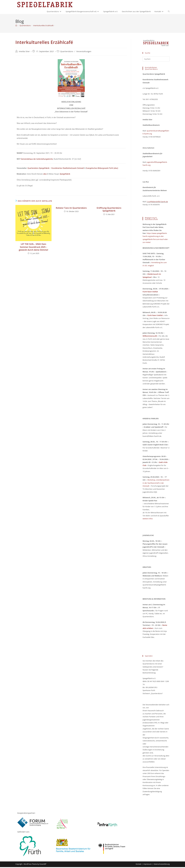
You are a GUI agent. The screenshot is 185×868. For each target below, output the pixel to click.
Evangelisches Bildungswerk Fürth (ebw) (102, 169)
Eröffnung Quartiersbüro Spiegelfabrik (109, 210)
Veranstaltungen (84, 52)
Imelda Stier (24, 52)
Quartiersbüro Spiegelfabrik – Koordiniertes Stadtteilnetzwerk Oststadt (56, 169)
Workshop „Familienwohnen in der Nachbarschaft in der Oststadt (156, 484)
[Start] (16, 26)
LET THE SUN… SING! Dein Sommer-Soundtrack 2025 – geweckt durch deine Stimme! (34, 248)
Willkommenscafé (150, 337)
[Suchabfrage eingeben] (156, 60)
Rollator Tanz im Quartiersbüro (71, 209)
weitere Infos (148, 519)
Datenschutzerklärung (162, 865)
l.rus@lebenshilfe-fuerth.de (157, 202)
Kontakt (138, 865)
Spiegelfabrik (65, 175)
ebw (45, 175)
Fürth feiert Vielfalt (150, 293)
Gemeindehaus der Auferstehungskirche (37, 160)
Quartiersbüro (67, 52)
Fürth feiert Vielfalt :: (156, 316)
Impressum (147, 865)
